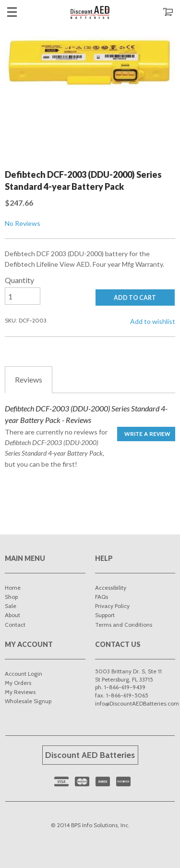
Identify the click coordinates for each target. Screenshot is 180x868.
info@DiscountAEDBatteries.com (137, 703)
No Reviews (23, 223)
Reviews (29, 379)
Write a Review (147, 434)
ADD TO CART (135, 298)
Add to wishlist (153, 321)
